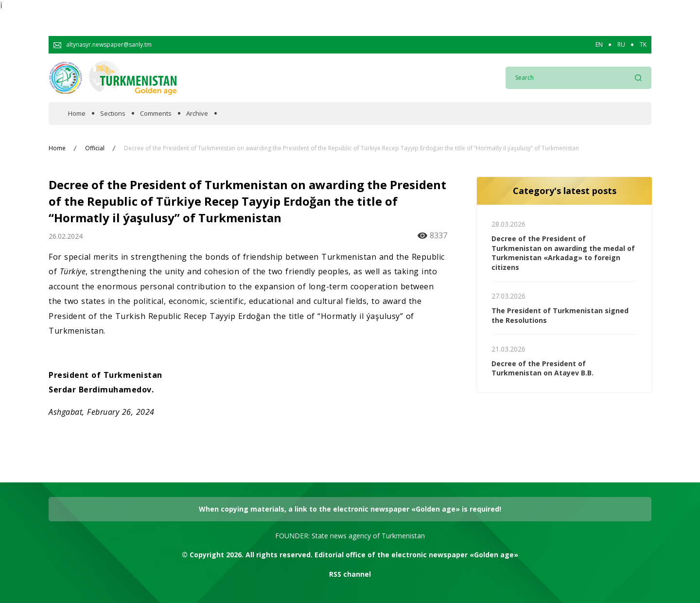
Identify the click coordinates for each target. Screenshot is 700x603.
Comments (156, 114)
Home (77, 114)
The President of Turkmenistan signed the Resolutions (560, 315)
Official (95, 148)
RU (621, 45)
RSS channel (350, 574)
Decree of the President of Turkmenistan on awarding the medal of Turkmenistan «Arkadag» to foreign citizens (563, 253)
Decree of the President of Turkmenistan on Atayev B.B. (542, 368)
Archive (197, 114)
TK (643, 45)
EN (599, 45)
